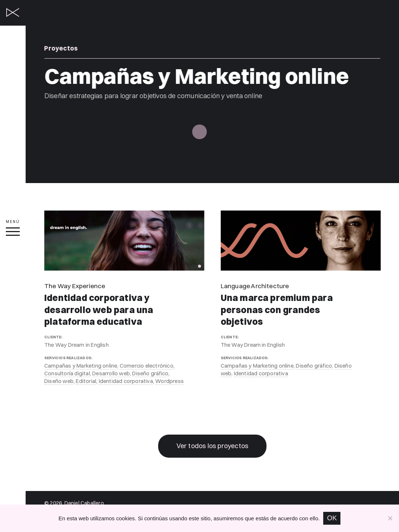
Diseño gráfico (150, 373)
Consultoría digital (67, 373)
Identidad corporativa (126, 381)
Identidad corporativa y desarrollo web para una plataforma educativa (99, 310)
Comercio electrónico (147, 366)
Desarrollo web (111, 373)
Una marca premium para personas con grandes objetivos (277, 310)
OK (332, 518)
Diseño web (59, 381)
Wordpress (169, 381)
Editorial (86, 381)
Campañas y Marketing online (81, 366)
